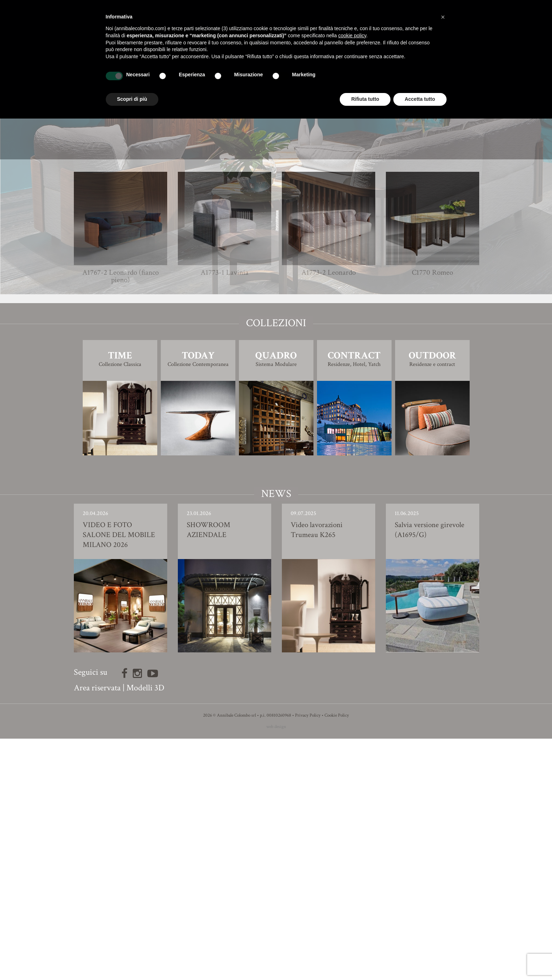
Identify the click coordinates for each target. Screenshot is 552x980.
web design (276, 968)
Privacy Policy (308, 957)
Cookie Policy (337, 957)
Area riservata (97, 929)
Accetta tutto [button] (420, 99)
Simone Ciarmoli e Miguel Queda (289, 346)
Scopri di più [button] (132, 99)
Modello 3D (276, 380)
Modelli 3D (145, 929)
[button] (443, 17)
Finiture (276, 360)
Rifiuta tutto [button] (365, 99)
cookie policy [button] (352, 35)
